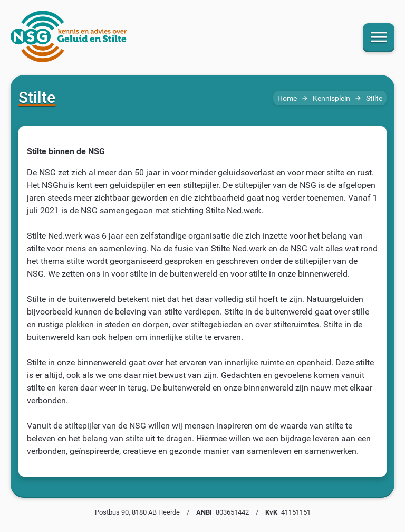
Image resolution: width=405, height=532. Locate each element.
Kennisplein (331, 98)
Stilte (374, 98)
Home (287, 98)
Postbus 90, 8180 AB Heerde (137, 512)
